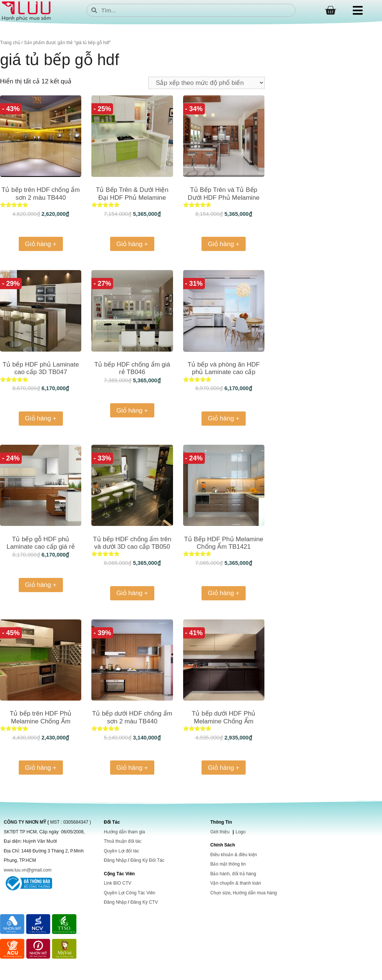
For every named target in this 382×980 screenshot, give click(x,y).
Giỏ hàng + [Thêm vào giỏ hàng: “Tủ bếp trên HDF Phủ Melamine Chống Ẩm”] (41, 768)
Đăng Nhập (115, 860)
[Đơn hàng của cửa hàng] (207, 83)
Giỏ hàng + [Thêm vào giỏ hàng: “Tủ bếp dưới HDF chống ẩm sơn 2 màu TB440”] (132, 768)
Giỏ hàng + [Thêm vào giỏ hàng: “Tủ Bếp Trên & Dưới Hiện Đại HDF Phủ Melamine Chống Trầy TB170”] (132, 244)
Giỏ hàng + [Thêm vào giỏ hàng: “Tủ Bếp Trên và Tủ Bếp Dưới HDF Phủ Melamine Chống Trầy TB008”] (224, 244)
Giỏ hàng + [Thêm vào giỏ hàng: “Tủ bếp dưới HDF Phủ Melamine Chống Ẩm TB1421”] (224, 768)
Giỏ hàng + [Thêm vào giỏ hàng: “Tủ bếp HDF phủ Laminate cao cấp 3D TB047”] (41, 418)
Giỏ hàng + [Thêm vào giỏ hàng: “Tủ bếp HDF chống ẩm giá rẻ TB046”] (132, 411)
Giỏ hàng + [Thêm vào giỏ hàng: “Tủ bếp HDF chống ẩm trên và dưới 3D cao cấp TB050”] (132, 593)
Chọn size (220, 893)
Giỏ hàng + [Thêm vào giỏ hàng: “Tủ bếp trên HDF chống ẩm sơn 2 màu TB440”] (41, 244)
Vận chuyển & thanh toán (235, 883)
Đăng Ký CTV (144, 902)
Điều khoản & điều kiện (234, 855)
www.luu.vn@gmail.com (28, 870)
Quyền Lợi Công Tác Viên (130, 893)
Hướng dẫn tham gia (124, 832)
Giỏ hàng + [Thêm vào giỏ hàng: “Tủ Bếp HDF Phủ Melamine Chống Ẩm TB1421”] (224, 593)
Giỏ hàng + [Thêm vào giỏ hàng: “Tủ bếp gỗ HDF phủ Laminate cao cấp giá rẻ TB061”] (41, 585)
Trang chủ (10, 43)
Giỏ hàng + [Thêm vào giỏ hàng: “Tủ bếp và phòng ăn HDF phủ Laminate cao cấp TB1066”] (224, 418)
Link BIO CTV (117, 883)
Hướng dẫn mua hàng (255, 893)
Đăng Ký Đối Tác (147, 860)
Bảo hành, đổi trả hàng (233, 874)
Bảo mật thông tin (228, 864)
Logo (241, 832)
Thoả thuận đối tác (122, 841)
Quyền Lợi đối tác (121, 851)
